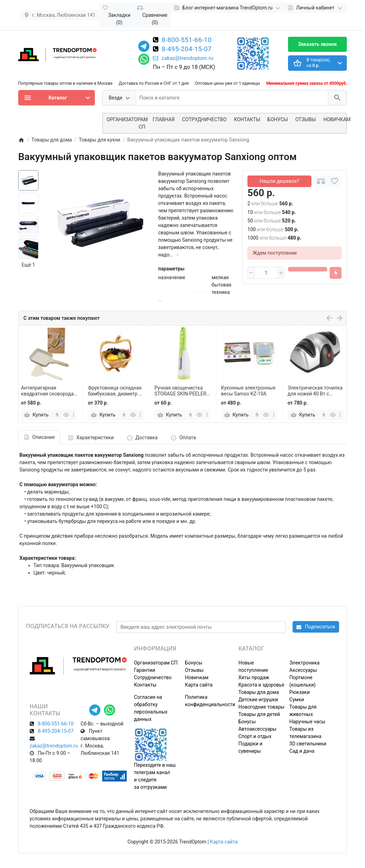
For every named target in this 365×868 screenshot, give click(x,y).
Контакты (247, 119)
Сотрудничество (153, 677)
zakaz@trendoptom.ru (183, 58)
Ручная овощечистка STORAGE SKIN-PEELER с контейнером (182, 391)
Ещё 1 (28, 265)
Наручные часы (307, 722)
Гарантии (145, 670)
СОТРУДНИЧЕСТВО (204, 119)
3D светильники (308, 744)
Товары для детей (259, 714)
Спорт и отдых (255, 736)
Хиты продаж (254, 677)
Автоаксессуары (257, 729)
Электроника (304, 663)
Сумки (297, 700)
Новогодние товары (261, 707)
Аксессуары (303, 670)
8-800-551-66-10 (187, 40)
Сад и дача (302, 751)
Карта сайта (199, 685)
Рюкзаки (300, 692)
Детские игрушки (258, 700)
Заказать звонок (317, 44)
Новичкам (337, 119)
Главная (164, 119)
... (160, 299)
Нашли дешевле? (279, 181)
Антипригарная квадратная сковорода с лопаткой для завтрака (49, 391)
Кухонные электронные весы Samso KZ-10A (248, 391)
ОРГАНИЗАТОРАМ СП (127, 123)
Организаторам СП (156, 663)
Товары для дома (259, 692)
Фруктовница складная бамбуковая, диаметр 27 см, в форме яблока (116, 391)
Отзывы (306, 119)
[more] (73, 415)
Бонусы (278, 119)
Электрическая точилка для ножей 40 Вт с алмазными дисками (315, 391)
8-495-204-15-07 (187, 49)
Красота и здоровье (261, 685)
